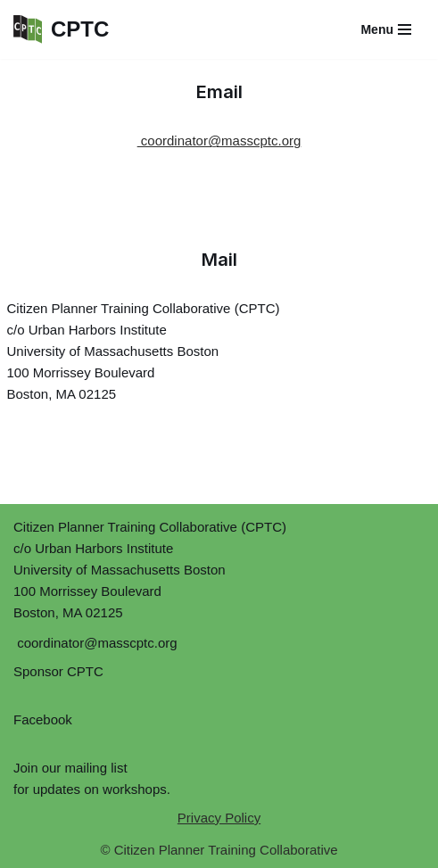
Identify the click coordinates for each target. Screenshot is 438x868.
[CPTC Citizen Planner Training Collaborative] (61, 29)
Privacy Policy (219, 818)
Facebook (43, 719)
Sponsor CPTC (58, 671)
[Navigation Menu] (386, 29)
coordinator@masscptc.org (219, 141)
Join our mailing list (70, 768)
